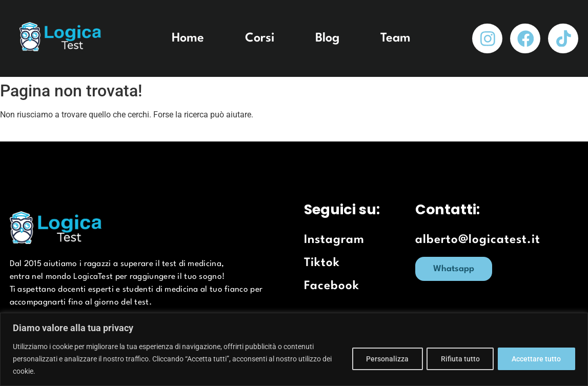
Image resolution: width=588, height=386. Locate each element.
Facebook (332, 286)
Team (396, 38)
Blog (327, 38)
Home (188, 38)
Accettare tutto (536, 359)
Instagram (334, 240)
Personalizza (383, 359)
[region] (294, 349)
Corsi (260, 38)
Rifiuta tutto (458, 359)
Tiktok (322, 263)
